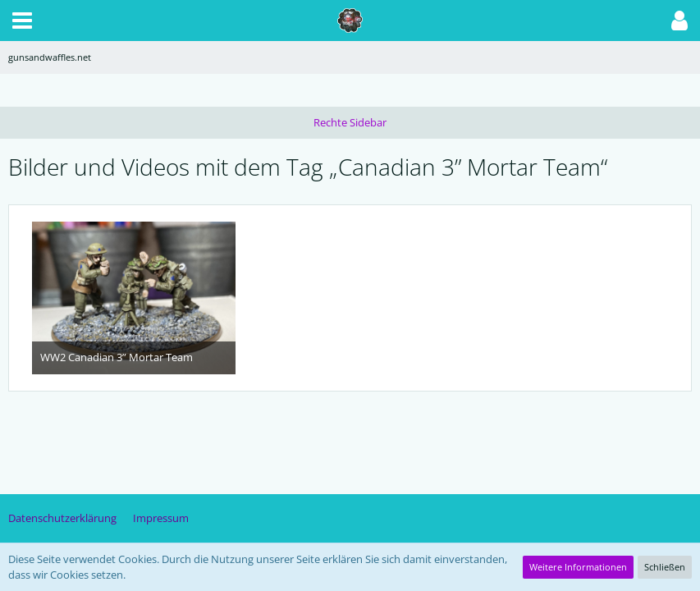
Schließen (665, 567)
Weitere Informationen (578, 567)
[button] (22, 21)
